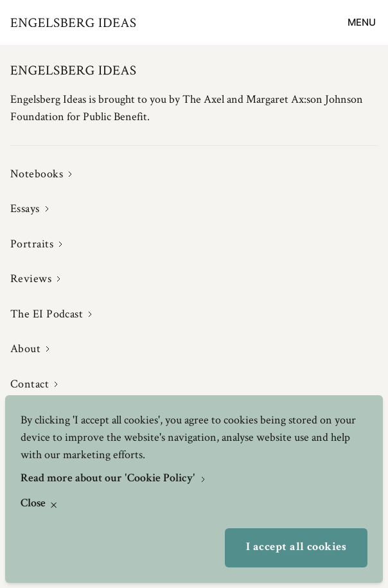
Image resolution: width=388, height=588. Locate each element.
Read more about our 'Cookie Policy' (109, 479)
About (25, 348)
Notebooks (37, 174)
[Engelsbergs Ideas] (73, 23)
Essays (25, 208)
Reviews (31, 278)
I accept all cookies (296, 548)
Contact (30, 384)
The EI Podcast (47, 314)
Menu (362, 22)
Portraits (32, 244)
